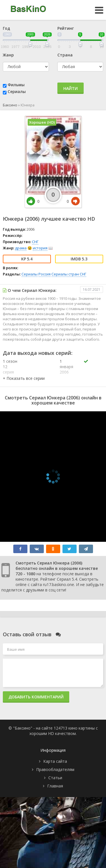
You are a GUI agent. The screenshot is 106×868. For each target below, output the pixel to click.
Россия (45, 274)
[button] (24, 378)
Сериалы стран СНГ (69, 274)
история (40, 248)
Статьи (55, 778)
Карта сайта (55, 761)
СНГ (35, 242)
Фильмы (16, 85)
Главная (55, 786)
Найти (71, 88)
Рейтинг (66, 28)
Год (7, 28)
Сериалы (17, 91)
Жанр (8, 55)
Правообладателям (55, 769)
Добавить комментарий (36, 697)
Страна (65, 55)
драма (21, 248)
